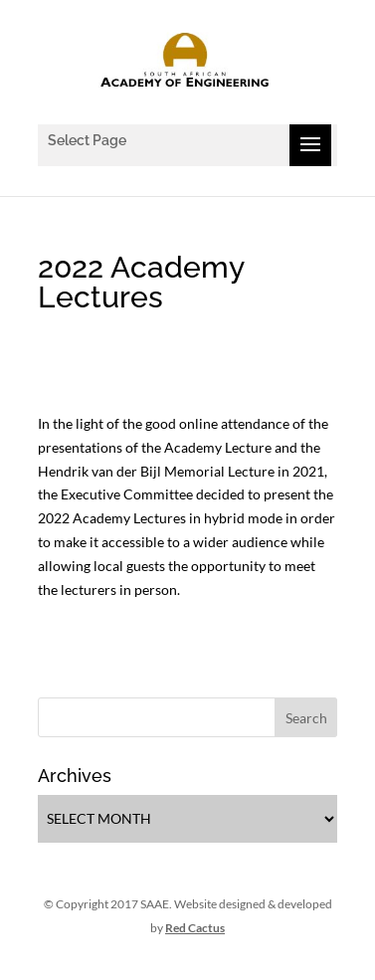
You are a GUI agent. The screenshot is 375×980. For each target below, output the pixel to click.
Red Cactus (195, 928)
